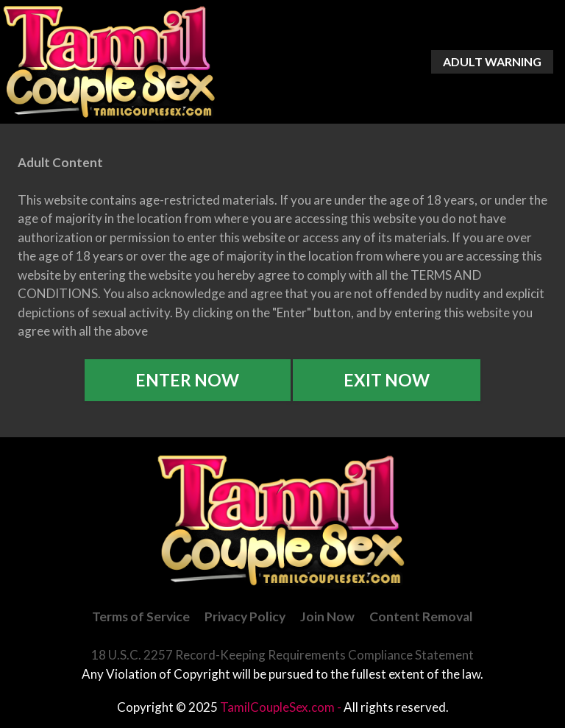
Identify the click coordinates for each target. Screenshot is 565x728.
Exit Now (387, 380)
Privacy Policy (245, 616)
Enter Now (187, 380)
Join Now (327, 616)
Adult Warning (492, 61)
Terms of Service (141, 616)
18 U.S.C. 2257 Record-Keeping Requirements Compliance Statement (282, 655)
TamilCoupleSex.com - (282, 707)
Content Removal (421, 616)
